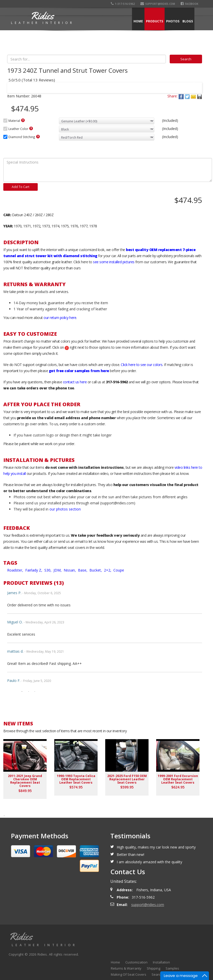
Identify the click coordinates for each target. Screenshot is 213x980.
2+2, (108, 570)
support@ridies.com (158, 4)
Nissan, (70, 570)
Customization (136, 962)
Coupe (119, 570)
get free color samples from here (79, 371)
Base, (83, 570)
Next (193, 84)
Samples (172, 968)
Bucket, (96, 570)
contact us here (75, 382)
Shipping (154, 968)
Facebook (189, 4)
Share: (172, 96)
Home (138, 21)
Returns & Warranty (126, 968)
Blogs (188, 21)
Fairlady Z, (34, 570)
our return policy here (60, 318)
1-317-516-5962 (123, 4)
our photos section (65, 509)
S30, (48, 570)
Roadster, (16, 570)
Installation (161, 962)
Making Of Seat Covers (129, 974)
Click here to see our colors (142, 365)
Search (157, 974)
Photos (173, 21)
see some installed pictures (114, 262)
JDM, (58, 570)
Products (155, 21)
